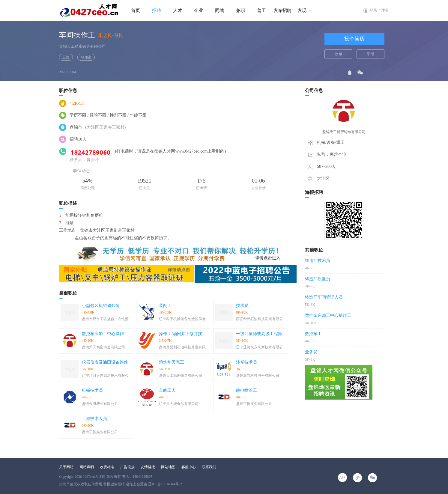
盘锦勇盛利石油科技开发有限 (182, 347)
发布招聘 (282, 10)
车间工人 (167, 390)
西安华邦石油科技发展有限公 (259, 319)
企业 (199, 10)
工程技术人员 (94, 419)
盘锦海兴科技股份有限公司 (258, 376)
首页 (136, 10)
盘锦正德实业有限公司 (254, 404)
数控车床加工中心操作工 (105, 334)
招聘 (157, 10)
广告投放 (127, 467)
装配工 (165, 306)
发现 (302, 10)
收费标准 (107, 467)
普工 (261, 10)
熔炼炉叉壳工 (172, 362)
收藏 (339, 54)
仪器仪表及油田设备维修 (105, 362)
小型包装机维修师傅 (101, 306)
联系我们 (209, 467)
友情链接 (148, 467)
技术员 (242, 306)
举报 (370, 54)
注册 (385, 10)
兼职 (240, 10)
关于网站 (66, 467)
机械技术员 (92, 390)
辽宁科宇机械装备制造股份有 (182, 319)
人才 (178, 10)
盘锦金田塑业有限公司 (100, 404)
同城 (220, 10)
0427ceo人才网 (94, 477)
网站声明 (87, 467)
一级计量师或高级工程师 (259, 334)
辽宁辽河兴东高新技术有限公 (259, 347)
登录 (373, 10)
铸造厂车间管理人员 (324, 297)
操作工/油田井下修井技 (181, 334)
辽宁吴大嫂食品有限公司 (179, 404)
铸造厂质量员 (318, 279)
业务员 (311, 352)
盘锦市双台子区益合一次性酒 (105, 319)
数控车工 (313, 334)
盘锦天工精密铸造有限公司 (82, 46)
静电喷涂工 (246, 390)
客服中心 (189, 467)
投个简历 (354, 39)
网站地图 (168, 467)
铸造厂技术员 (318, 261)
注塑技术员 (246, 362)
